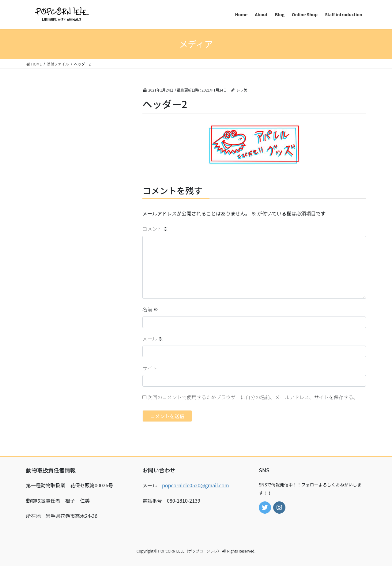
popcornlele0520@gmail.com (196, 485)
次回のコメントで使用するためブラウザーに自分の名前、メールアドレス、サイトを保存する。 (253, 397)
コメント (155, 229)
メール (153, 339)
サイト (150, 368)
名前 (150, 309)
